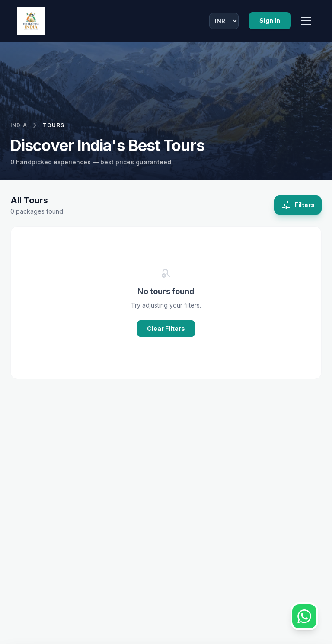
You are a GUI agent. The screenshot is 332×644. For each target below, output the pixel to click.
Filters (298, 205)
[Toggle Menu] (306, 21)
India (19, 125)
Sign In (270, 21)
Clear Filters (166, 328)
